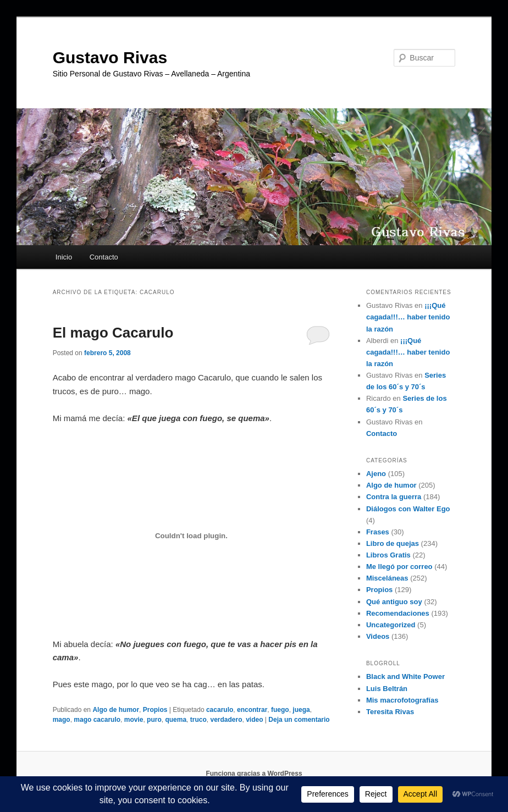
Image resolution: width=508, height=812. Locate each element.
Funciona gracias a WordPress (254, 774)
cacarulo (220, 710)
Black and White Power (405, 676)
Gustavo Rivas (110, 57)
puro (154, 720)
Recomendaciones (398, 613)
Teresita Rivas (390, 712)
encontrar (252, 710)
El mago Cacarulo (113, 333)
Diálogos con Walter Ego (408, 509)
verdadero (226, 720)
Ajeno (376, 474)
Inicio (64, 257)
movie (134, 720)
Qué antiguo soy (394, 602)
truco (198, 720)
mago (62, 720)
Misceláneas (387, 578)
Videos (378, 636)
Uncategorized (391, 625)
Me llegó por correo (399, 567)
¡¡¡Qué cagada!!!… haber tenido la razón (408, 317)
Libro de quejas (393, 543)
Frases (378, 532)
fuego (280, 710)
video (254, 720)
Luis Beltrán (387, 689)
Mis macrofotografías (402, 700)
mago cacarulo (97, 720)
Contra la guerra (394, 497)
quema (176, 720)
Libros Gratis (388, 555)
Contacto (104, 257)
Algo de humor (116, 710)
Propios (155, 710)
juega (301, 710)
